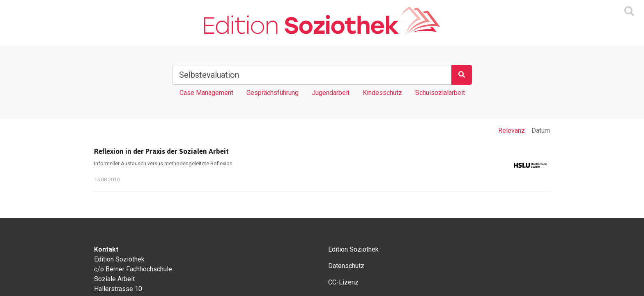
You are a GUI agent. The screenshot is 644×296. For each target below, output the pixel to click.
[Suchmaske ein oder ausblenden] (629, 12)
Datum (541, 131)
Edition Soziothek (353, 249)
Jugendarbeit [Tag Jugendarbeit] (331, 93)
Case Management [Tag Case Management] (206, 93)
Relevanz (512, 131)
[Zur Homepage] (322, 21)
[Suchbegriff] (312, 75)
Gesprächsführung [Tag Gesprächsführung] (273, 93)
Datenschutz (346, 266)
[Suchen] (462, 75)
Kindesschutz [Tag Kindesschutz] (382, 93)
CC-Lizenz (343, 282)
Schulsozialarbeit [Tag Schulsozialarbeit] (440, 93)
